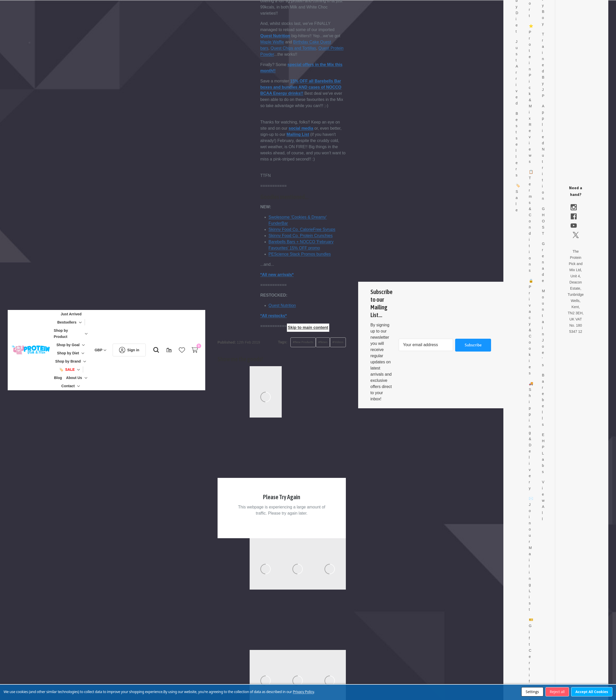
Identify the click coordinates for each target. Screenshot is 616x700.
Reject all (557, 692)
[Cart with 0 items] (203, 350)
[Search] (164, 350)
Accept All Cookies (592, 692)
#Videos (354, 342)
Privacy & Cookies (544, 324)
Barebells (554, 394)
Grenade (554, 256)
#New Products (320, 342)
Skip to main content (308, 328)
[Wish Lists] (190, 350)
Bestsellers (533, 138)
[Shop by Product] (76, 334)
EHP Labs (554, 447)
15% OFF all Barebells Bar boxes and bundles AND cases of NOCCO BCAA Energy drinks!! (317, 87)
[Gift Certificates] (177, 350)
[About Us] (82, 378)
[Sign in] (137, 350)
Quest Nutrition (292, 36)
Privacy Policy (303, 692)
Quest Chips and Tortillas (310, 48)
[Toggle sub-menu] (88, 322)
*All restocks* (290, 316)
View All (554, 494)
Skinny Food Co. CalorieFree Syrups (319, 229)
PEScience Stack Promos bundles (316, 254)
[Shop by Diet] (76, 353)
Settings (532, 692)
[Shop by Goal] (76, 345)
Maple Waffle (289, 42)
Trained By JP (554, 59)
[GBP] (109, 350)
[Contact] (76, 386)
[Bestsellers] (75, 322)
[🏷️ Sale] (75, 370)
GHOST (554, 215)
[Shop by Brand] (76, 361)
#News (339, 342)
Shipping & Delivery (544, 433)
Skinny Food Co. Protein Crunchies (317, 236)
